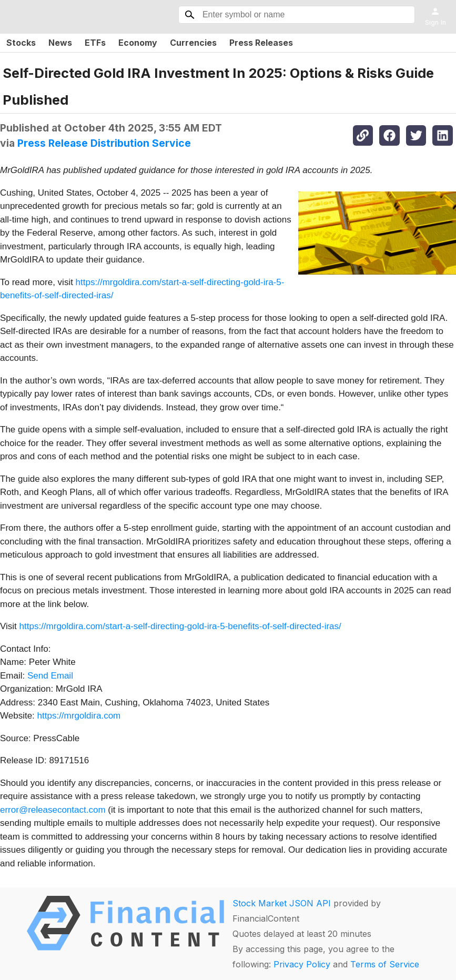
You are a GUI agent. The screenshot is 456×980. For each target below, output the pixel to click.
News (60, 43)
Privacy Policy (302, 964)
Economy (138, 43)
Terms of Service (385, 964)
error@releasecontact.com (53, 810)
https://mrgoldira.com (79, 716)
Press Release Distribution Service (104, 143)
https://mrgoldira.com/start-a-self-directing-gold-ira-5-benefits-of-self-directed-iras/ (180, 626)
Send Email (50, 676)
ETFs (95, 43)
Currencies (193, 43)
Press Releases (261, 43)
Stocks (21, 43)
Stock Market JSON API (282, 903)
